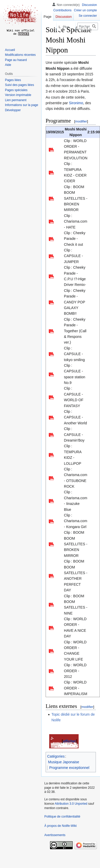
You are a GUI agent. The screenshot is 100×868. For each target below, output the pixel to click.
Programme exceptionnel (69, 768)
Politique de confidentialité (62, 817)
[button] (13, 110)
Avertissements (55, 835)
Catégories (56, 756)
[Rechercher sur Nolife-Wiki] (88, 26)
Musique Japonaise (64, 762)
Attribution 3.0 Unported (71, 804)
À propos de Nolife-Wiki (60, 826)
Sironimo (76, 103)
